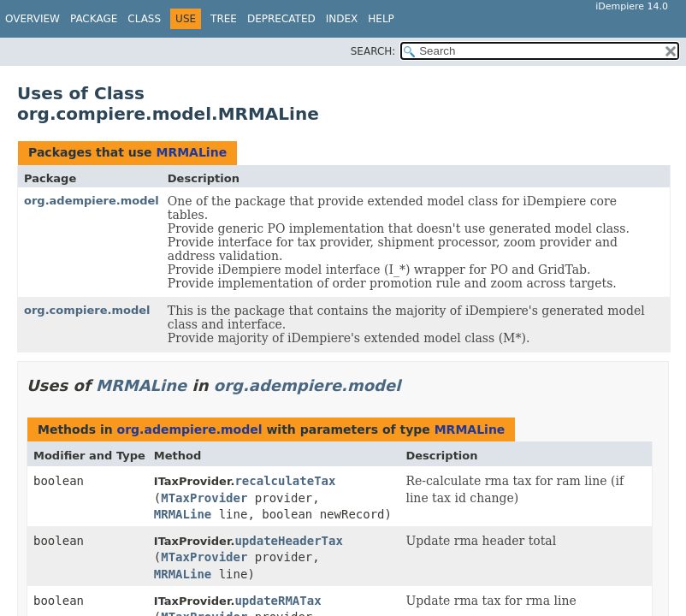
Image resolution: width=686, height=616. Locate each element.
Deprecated (281, 19)
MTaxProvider (204, 498)
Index (342, 19)
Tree (224, 19)
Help (381, 19)
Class (144, 19)
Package (94, 19)
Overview (33, 19)
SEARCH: (373, 51)
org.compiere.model (87, 310)
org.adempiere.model (92, 201)
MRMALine (191, 152)
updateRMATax (278, 601)
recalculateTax (285, 481)
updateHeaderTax (288, 541)
